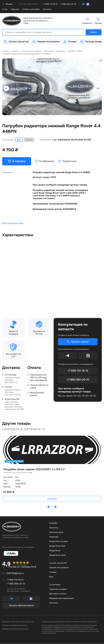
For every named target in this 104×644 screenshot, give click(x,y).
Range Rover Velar (57, 546)
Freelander (54, 537)
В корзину (52, 499)
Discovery (54, 528)
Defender (53, 523)
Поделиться (67, 161)
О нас (5, 9)
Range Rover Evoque (58, 542)
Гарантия (15, 9)
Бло (51, 577)
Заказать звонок (78, 342)
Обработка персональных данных (15, 629)
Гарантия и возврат (58, 589)
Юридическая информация (61, 598)
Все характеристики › (13, 224)
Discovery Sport (56, 532)
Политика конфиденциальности (15, 625)
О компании (55, 585)
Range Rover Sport (58, 555)
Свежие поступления (46, 42)
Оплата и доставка (31, 9)
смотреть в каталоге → (23, 429)
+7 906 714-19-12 (78, 371)
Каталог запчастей (16, 42)
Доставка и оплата (58, 594)
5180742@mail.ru (15, 574)
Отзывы (70, 42)
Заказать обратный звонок (21, 606)
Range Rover (55, 551)
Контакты (47, 9)
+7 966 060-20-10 (78, 380)
